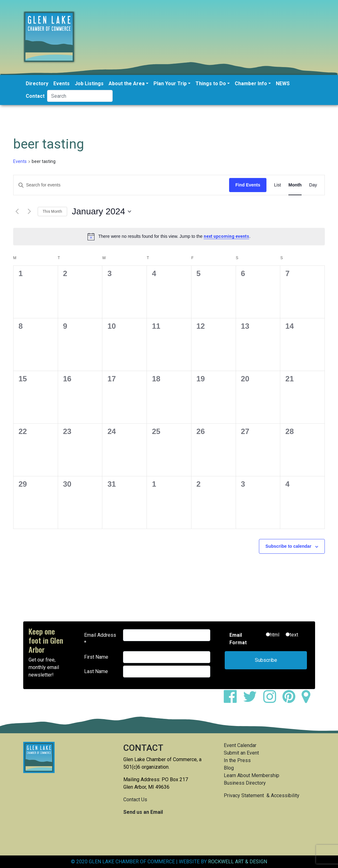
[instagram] (272, 700)
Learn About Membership (252, 775)
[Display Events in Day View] (313, 185)
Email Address (100, 639)
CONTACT (143, 748)
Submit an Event (241, 753)
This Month (52, 212)
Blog (229, 768)
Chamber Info (251, 84)
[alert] (169, 237)
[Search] (80, 96)
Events (62, 84)
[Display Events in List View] (277, 185)
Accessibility (285, 795)
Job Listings (89, 84)
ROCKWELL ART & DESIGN (238, 862)
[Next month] (29, 212)
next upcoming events (226, 236)
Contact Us (135, 800)
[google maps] (308, 700)
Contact (35, 96)
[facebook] (233, 700)
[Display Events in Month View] (295, 185)
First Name (96, 657)
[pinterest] (291, 700)
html (275, 635)
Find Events (248, 185)
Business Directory (245, 783)
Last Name (96, 671)
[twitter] (252, 700)
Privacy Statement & (247, 795)
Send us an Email (143, 812)
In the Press (237, 760)
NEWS (283, 84)
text (294, 635)
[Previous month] (17, 212)
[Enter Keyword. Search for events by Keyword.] (121, 185)
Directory (37, 84)
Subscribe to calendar (288, 546)
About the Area (127, 84)
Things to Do (211, 84)
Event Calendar (240, 745)
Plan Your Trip (170, 84)
